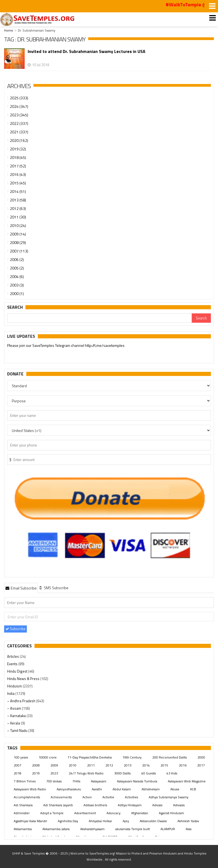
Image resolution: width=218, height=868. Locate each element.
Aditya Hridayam (130, 805)
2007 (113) (19, 251)
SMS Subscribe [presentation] (54, 588)
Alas (189, 829)
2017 (201, 765)
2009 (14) (18, 234)
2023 (54, 773)
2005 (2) (17, 268)
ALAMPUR (168, 829)
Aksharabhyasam (92, 829)
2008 (36, 765)
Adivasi (157, 805)
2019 (36, 773)
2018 (18, 773)
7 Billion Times (25, 781)
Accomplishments (27, 797)
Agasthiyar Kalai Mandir (30, 821)
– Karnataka (17, 716)
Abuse (175, 789)
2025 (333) (19, 98)
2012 (109, 765)
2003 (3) (17, 285)
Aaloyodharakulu (69, 789)
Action (87, 797)
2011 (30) (18, 217)
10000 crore (48, 757)
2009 (54, 765)
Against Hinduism (171, 813)
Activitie (108, 797)
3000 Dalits (122, 773)
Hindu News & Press (24, 679)
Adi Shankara (23, 805)
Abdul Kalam (122, 789)
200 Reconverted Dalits (170, 757)
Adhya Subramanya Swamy (169, 797)
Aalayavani (99, 781)
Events (13, 664)
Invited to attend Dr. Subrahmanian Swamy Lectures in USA (87, 51)
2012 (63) (18, 208)
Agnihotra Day (68, 821)
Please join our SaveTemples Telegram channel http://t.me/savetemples (66, 345)
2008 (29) (18, 242)
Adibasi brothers (95, 805)
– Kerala (14, 723)
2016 (183, 765)
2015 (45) (18, 183)
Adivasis (179, 805)
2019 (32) (18, 149)
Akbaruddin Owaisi (153, 821)
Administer (22, 813)
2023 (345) (19, 115)
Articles (13, 656)
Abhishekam (151, 789)
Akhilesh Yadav (188, 821)
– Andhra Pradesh (22, 701)
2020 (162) (19, 140)
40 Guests (149, 773)
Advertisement (85, 813)
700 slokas (54, 781)
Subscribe (15, 629)
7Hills (76, 781)
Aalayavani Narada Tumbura (137, 781)
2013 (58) (18, 200)
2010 (73, 765)
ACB (193, 789)
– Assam (15, 708)
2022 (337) (19, 123)
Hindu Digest (18, 671)
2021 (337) (19, 132)
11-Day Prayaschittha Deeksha (90, 757)
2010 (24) (18, 225)
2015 (164, 765)
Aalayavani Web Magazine (187, 781)
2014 (146, 765)
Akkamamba (23, 829)
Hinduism (15, 686)
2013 (128, 765)
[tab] (21, 588)
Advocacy (114, 813)
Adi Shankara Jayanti (58, 805)
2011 (91, 765)
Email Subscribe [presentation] (21, 588)
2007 (18, 765)
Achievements (61, 797)
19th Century (132, 757)
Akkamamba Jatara (56, 829)
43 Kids (172, 773)
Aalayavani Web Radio (30, 789)
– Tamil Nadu (18, 731)
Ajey (126, 821)
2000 (201, 757)
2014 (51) (18, 191)
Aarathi (97, 789)
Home (9, 30)
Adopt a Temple (52, 813)
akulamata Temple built (133, 829)
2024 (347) (19, 106)
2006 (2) (17, 259)
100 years (21, 757)
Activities (131, 797)
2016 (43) (18, 174)
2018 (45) (18, 157)
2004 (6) (17, 276)
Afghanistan (140, 813)
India (11, 693)
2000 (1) (17, 293)
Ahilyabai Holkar (100, 821)
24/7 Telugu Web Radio (86, 773)
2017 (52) (18, 166)
